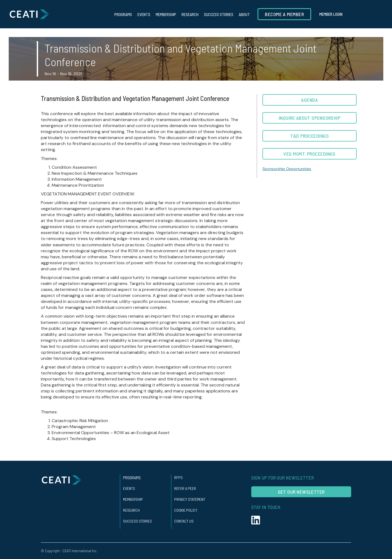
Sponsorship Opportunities (287, 169)
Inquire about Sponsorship (310, 118)
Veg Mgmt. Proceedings (309, 154)
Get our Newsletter (301, 492)
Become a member (284, 14)
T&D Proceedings (310, 136)
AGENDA (310, 100)
